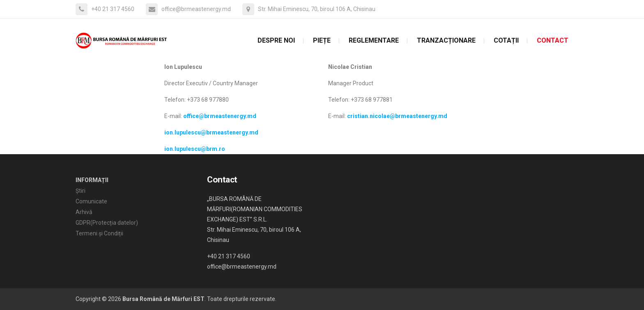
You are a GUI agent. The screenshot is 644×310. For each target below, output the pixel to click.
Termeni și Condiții (99, 233)
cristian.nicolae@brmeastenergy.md (397, 116)
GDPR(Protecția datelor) (107, 223)
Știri (80, 191)
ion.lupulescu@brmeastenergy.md (211, 132)
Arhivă (84, 212)
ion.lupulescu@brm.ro (195, 149)
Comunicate (91, 201)
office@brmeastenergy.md (220, 116)
